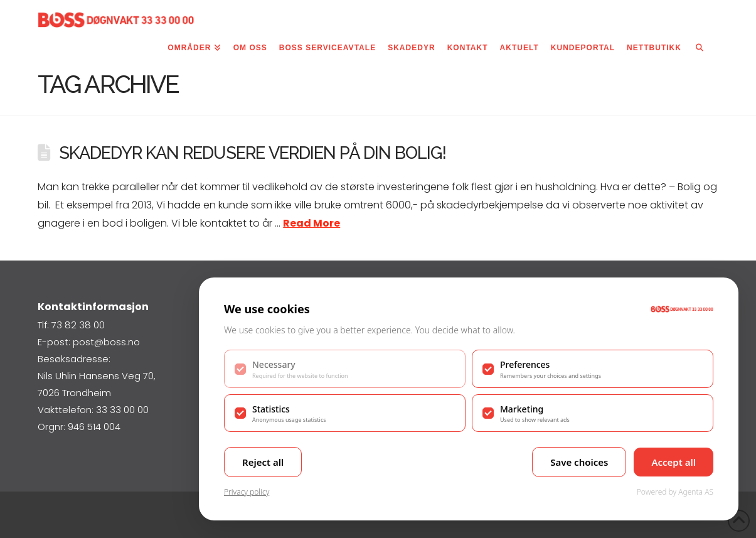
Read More (311, 223)
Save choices (579, 462)
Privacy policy (247, 492)
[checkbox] (345, 369)
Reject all (263, 462)
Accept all (673, 462)
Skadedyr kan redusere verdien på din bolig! (253, 153)
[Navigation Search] (700, 50)
